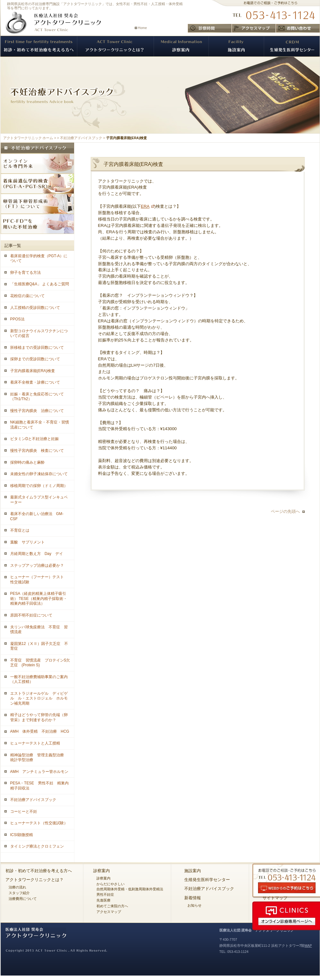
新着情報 (193, 898)
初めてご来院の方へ (112, 906)
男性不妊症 (105, 894)
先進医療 (103, 900)
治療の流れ (17, 887)
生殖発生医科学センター (207, 880)
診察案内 (102, 871)
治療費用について (23, 899)
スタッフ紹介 (19, 893)
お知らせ (194, 905)
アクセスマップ (109, 912)
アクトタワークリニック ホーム (28, 138)
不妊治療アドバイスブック (81, 138)
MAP (308, 946)
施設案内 (193, 871)
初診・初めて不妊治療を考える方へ (39, 871)
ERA (145, 206)
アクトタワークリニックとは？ (34, 880)
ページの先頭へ (285, 511)
